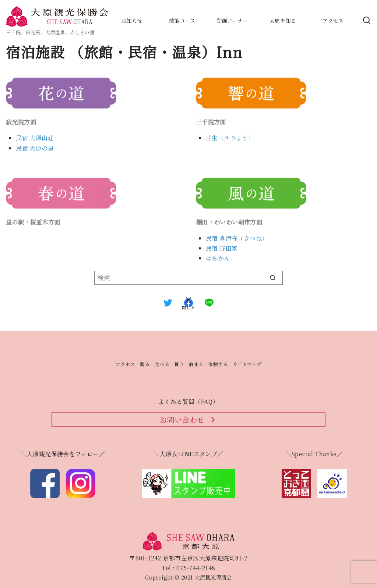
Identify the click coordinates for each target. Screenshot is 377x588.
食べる (162, 364)
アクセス (126, 364)
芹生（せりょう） (230, 138)
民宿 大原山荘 (35, 138)
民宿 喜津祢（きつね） (237, 238)
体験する (218, 364)
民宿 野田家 (222, 248)
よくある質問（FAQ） (188, 402)
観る (145, 364)
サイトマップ (247, 364)
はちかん (218, 258)
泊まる (196, 364)
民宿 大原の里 (35, 148)
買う (179, 364)
